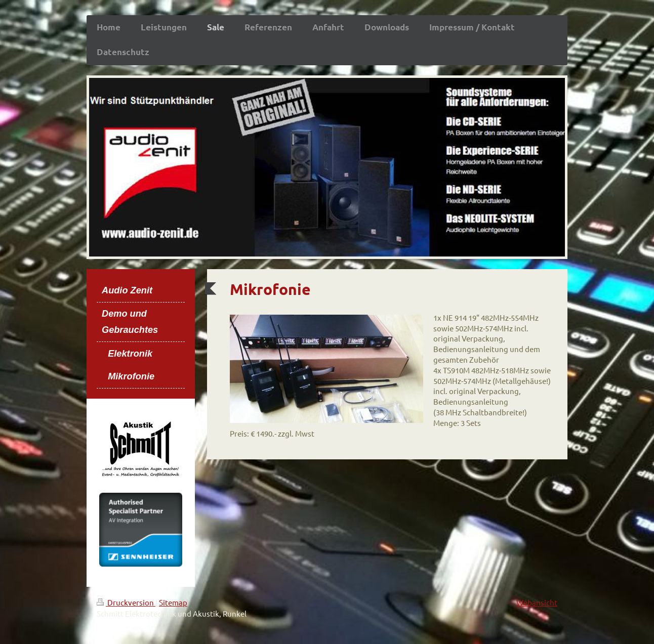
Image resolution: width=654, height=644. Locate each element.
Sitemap (173, 602)
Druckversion (126, 602)
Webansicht (537, 602)
